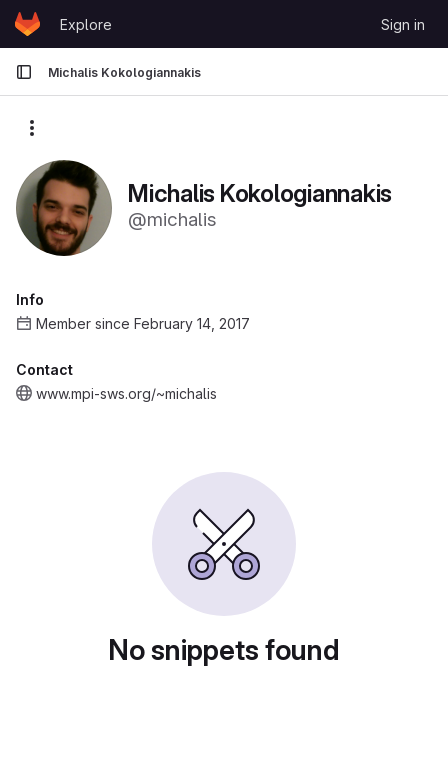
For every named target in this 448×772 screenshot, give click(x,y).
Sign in (403, 24)
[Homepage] (27, 24)
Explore (86, 24)
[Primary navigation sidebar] (24, 72)
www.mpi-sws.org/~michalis (126, 393)
